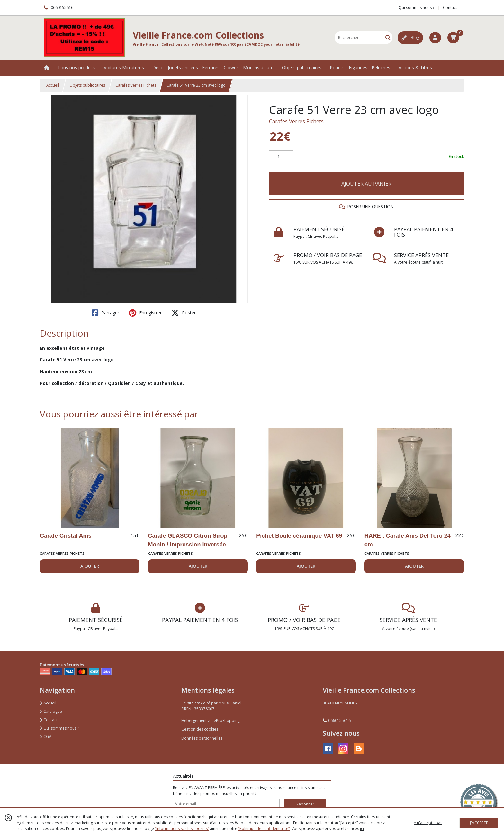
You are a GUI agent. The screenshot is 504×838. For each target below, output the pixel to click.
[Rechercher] (388, 37)
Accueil (53, 85)
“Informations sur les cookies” (182, 829)
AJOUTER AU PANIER (366, 184)
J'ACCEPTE (479, 823)
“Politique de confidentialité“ (264, 829)
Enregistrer (145, 313)
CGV (45, 736)
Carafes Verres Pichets (136, 85)
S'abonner (305, 804)
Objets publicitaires (87, 85)
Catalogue (51, 711)
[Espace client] (435, 38)
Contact (450, 8)
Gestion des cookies (200, 729)
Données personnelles (202, 738)
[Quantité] (281, 157)
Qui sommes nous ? (59, 728)
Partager (105, 313)
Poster (184, 313)
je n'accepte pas (428, 823)
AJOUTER (90, 566)
